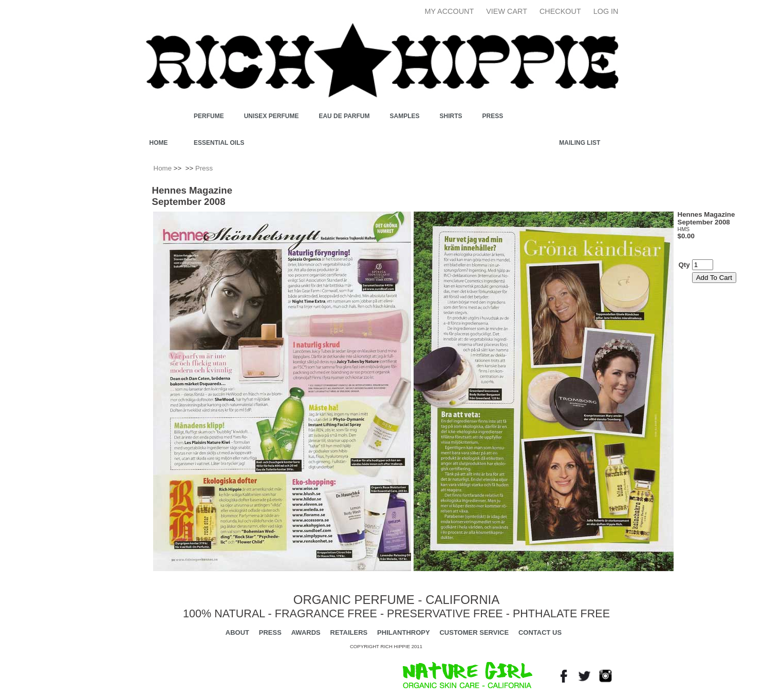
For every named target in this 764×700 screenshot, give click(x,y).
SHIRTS (451, 116)
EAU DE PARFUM (344, 116)
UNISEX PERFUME (272, 116)
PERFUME (209, 116)
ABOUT (237, 632)
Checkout (560, 11)
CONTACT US (540, 632)
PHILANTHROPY (404, 632)
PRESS (270, 632)
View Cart (507, 11)
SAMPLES (405, 116)
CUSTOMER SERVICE (474, 632)
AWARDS (306, 632)
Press (493, 116)
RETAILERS (349, 632)
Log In (606, 11)
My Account (450, 11)
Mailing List (580, 143)
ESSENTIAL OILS (219, 143)
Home (159, 143)
